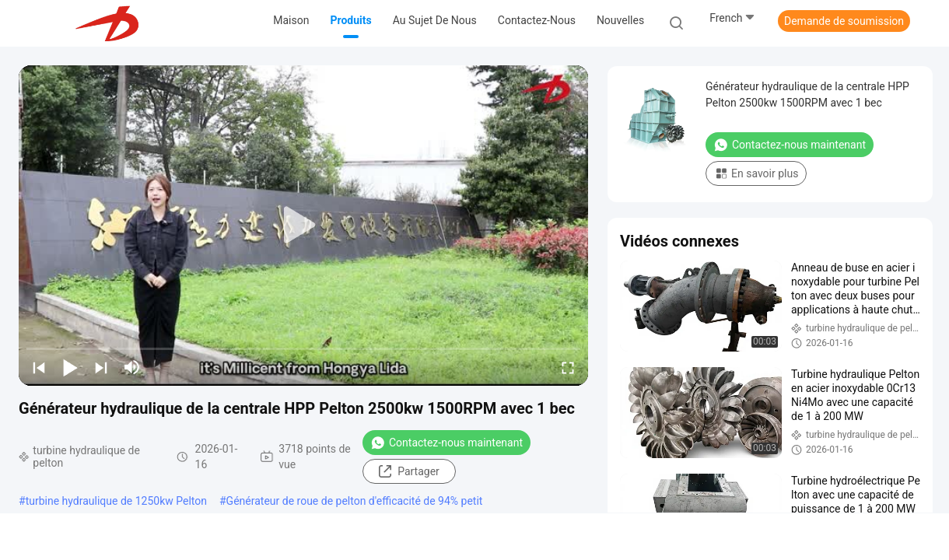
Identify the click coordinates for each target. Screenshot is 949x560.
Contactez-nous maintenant (446, 443)
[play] (303, 226)
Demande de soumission (844, 21)
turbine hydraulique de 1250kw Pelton (116, 501)
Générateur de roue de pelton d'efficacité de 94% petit (355, 501)
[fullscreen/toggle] (568, 367)
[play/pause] (70, 367)
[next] (101, 367)
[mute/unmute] (132, 367)
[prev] (39, 367)
